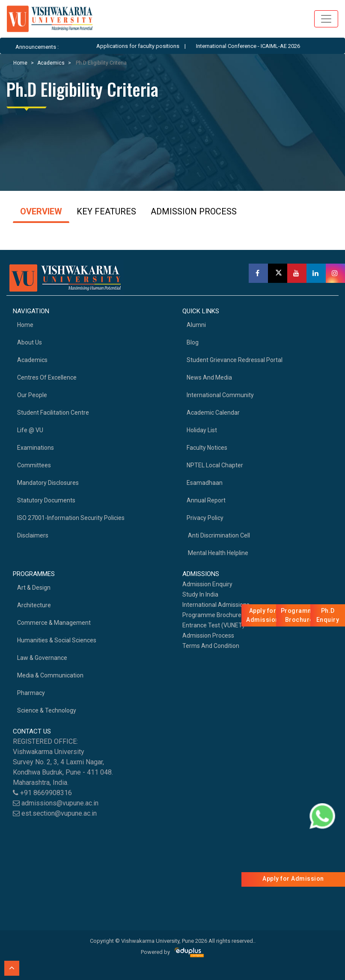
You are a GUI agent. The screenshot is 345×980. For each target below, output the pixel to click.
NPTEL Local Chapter (215, 465)
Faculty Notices (207, 448)
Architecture (34, 605)
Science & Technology (47, 710)
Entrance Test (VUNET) (213, 625)
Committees (34, 465)
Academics (51, 63)
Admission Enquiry (207, 584)
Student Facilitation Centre (53, 413)
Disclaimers (33, 535)
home (25, 325)
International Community (220, 395)
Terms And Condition (211, 646)
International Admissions (216, 605)
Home (20, 63)
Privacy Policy (205, 518)
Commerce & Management (54, 623)
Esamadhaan (205, 483)
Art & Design (34, 588)
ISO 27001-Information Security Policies (71, 518)
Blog (193, 342)
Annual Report (206, 500)
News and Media (209, 377)
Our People (32, 395)
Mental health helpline (217, 553)
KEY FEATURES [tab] (106, 211)
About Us (30, 342)
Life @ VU (30, 430)
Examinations (36, 448)
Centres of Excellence (47, 377)
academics (32, 360)
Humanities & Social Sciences (57, 640)
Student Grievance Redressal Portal (235, 360)
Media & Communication (50, 675)
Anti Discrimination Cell (218, 535)
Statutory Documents (46, 500)
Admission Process (208, 636)
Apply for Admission (293, 879)
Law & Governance (42, 658)
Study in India (200, 594)
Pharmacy (31, 693)
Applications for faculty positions (148, 46)
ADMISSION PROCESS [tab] (194, 211)
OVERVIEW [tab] (41, 211)
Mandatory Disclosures (48, 483)
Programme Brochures (213, 615)
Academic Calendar (213, 413)
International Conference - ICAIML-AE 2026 (258, 46)
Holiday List (202, 430)
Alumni (196, 325)
